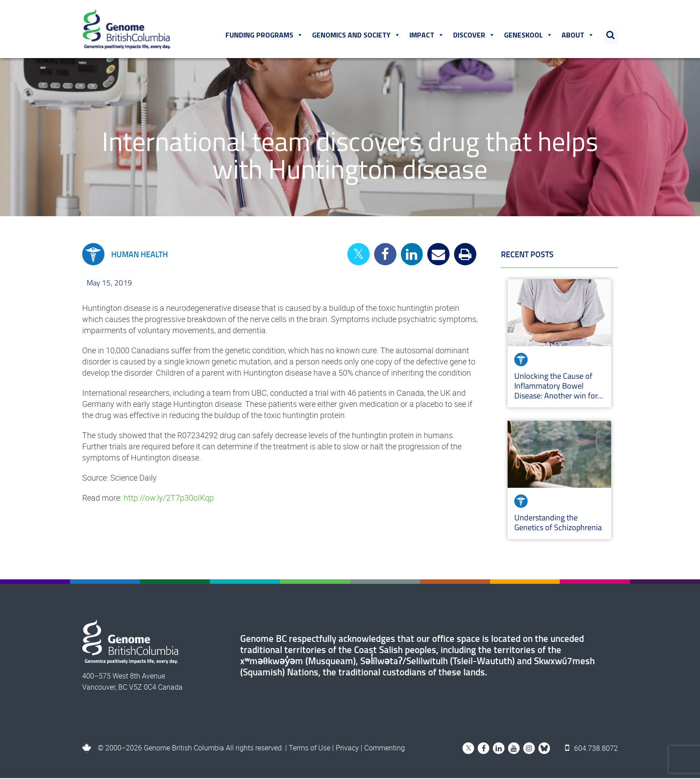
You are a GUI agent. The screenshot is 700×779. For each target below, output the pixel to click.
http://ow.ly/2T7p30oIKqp (169, 498)
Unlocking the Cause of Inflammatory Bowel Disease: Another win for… (559, 387)
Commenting (385, 749)
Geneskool (528, 35)
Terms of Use (310, 749)
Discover (474, 35)
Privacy (347, 749)
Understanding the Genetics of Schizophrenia (559, 523)
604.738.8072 (592, 749)
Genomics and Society (356, 35)
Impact (427, 35)
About (578, 35)
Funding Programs (264, 35)
